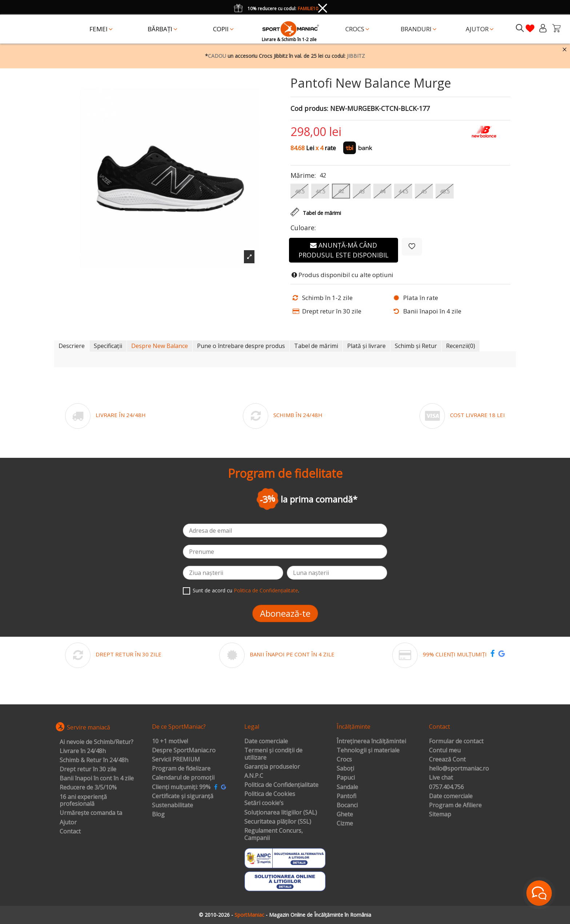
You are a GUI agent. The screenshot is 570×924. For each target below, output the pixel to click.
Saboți (345, 769)
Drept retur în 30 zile (88, 769)
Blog (158, 815)
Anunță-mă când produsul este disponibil (344, 250)
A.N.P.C (254, 776)
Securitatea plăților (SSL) (278, 822)
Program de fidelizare (181, 769)
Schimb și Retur (416, 346)
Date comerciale (266, 741)
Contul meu (445, 751)
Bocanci (347, 805)
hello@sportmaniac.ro (459, 769)
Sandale (347, 787)
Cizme (345, 824)
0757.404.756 (446, 787)
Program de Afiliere (455, 805)
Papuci (346, 778)
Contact (70, 832)
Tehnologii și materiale (368, 751)
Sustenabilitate (172, 805)
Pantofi (346, 796)
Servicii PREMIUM (176, 760)
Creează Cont (447, 760)
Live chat (441, 778)
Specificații (108, 346)
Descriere (72, 346)
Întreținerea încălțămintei (371, 741)
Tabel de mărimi (316, 346)
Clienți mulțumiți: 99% (181, 787)
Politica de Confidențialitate (266, 590)
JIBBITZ (356, 56)
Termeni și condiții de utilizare (273, 754)
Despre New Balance (160, 346)
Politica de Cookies (270, 794)
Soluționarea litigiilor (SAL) (281, 813)
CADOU (217, 56)
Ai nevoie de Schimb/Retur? (97, 742)
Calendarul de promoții (183, 778)
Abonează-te (285, 613)
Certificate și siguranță (183, 796)
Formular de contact (456, 741)
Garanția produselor (272, 767)
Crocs (344, 760)
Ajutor (68, 823)
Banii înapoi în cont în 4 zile (97, 779)
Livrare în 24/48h (83, 751)
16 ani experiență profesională (83, 801)
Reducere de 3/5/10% (88, 788)
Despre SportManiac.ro (184, 751)
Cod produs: (309, 109)
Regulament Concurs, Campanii (274, 834)
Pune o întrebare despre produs (241, 346)
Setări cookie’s (264, 803)
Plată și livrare (366, 346)
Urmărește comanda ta (91, 813)
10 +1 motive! (170, 741)
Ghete (345, 815)
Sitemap (440, 815)
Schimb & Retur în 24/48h (94, 760)
